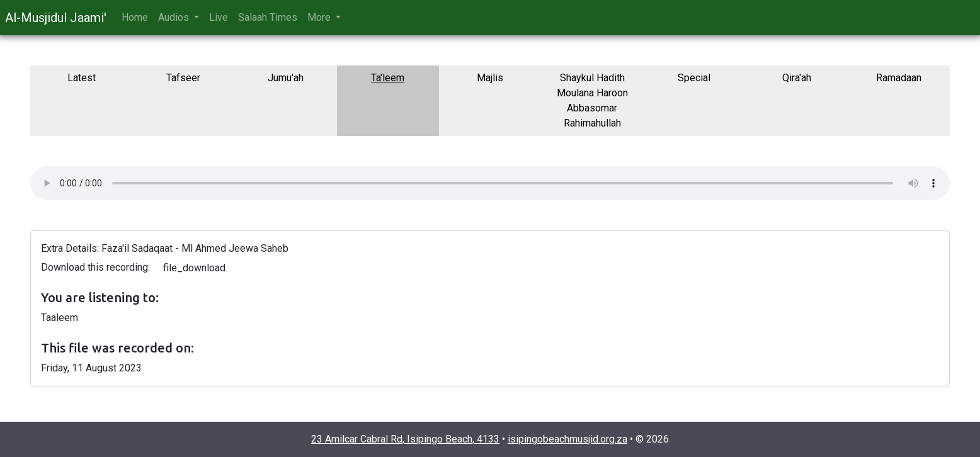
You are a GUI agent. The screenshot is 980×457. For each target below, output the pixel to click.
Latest (82, 78)
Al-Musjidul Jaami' (56, 18)
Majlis (490, 78)
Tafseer (183, 78)
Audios (175, 17)
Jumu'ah (286, 78)
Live (219, 17)
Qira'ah (797, 78)
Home (135, 17)
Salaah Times (268, 17)
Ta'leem (388, 78)
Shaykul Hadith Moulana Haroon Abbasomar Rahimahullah (592, 100)
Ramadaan (899, 78)
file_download (194, 268)
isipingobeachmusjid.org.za (567, 439)
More (320, 17)
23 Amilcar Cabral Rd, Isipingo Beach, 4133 (405, 439)
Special (694, 78)
